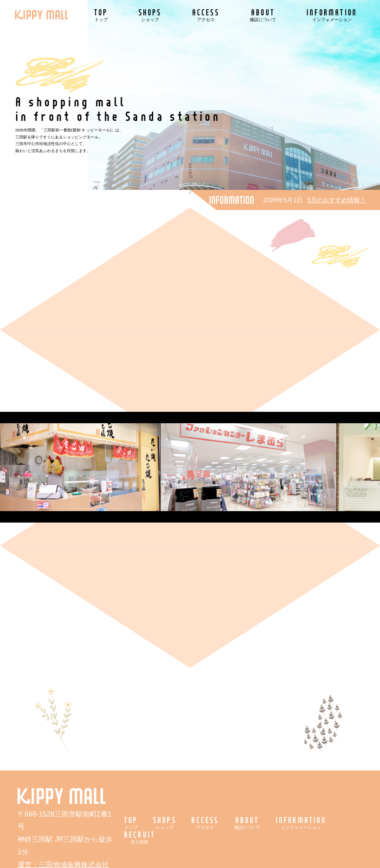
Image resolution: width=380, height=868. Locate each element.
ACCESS (206, 15)
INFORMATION (332, 15)
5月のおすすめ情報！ (336, 200)
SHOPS (150, 15)
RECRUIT (140, 837)
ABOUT (263, 15)
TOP (101, 15)
